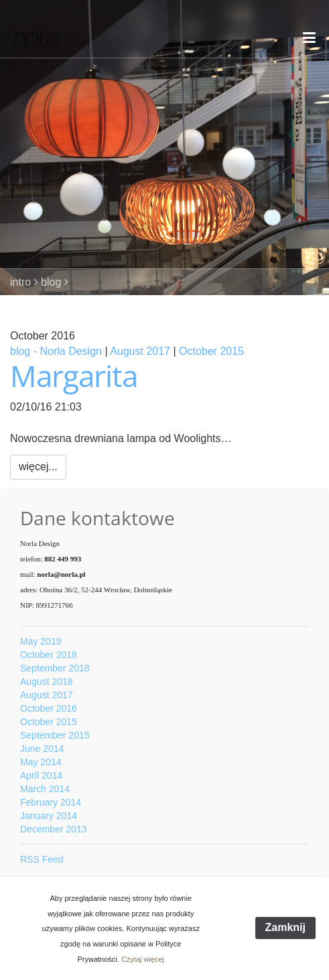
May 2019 (41, 641)
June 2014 (42, 749)
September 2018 (55, 668)
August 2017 (140, 351)
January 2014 (49, 816)
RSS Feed (42, 859)
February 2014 (51, 802)
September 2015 (55, 735)
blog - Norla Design (56, 351)
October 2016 (49, 708)
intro (20, 282)
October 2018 (49, 655)
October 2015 (211, 351)
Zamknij (285, 927)
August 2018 (47, 682)
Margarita (74, 376)
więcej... (38, 467)
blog (51, 282)
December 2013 (54, 829)
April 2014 (41, 775)
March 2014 (45, 789)
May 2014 (41, 762)
